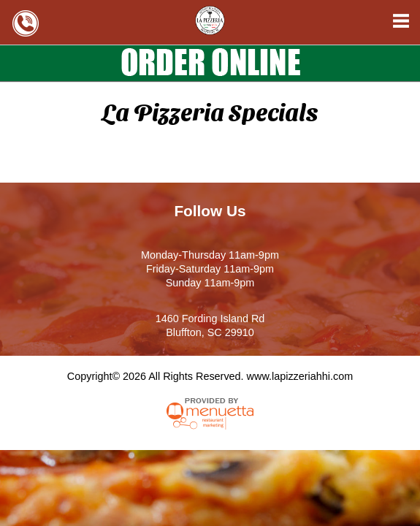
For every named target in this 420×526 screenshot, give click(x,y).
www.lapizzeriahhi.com (300, 376)
